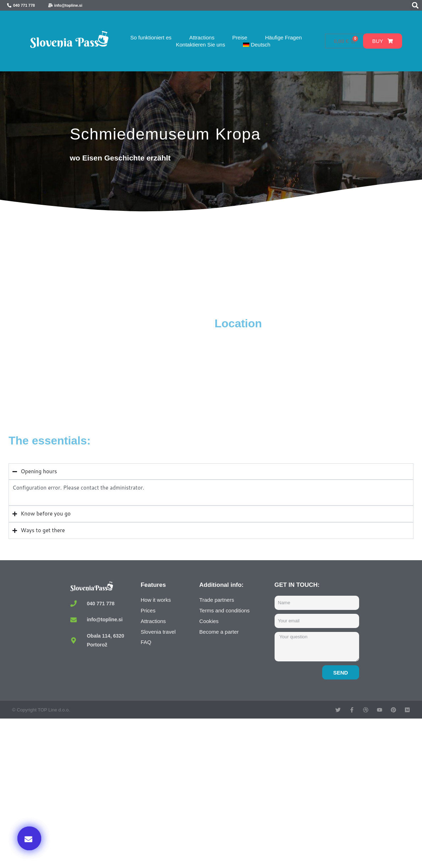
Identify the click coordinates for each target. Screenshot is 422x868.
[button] (415, 5)
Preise (240, 37)
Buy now (332, 795)
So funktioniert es (151, 37)
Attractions (202, 37)
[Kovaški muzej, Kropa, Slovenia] (110, 370)
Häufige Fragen (283, 37)
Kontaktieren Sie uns (200, 45)
